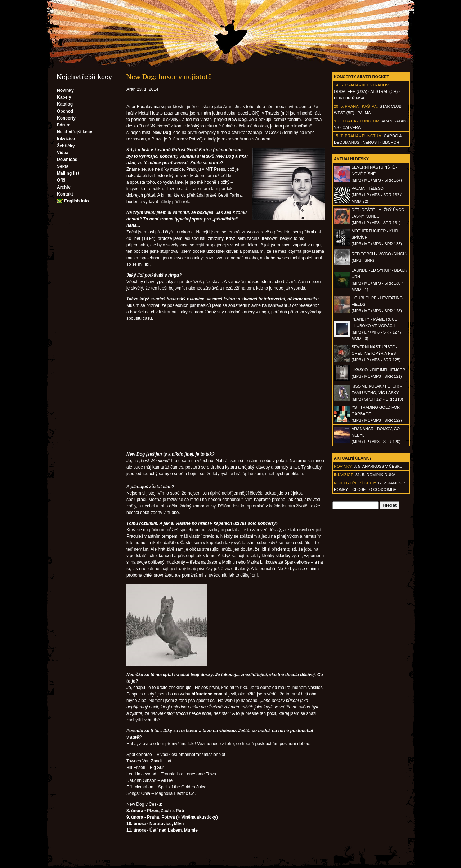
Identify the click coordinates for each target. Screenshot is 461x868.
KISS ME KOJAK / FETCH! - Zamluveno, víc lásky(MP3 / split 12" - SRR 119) (377, 393)
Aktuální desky (351, 159)
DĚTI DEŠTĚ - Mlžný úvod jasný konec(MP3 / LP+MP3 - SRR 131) (378, 216)
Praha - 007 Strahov (367, 85)
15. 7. (339, 136)
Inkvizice (66, 139)
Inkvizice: (344, 475)
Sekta (63, 166)
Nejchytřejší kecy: (355, 483)
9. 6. (338, 121)
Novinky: (343, 466)
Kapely (64, 97)
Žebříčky (66, 146)
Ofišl (62, 180)
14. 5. (339, 85)
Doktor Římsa (349, 98)
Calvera (352, 127)
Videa (63, 153)
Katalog (65, 104)
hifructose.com (207, 694)
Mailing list (68, 173)
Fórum (64, 125)
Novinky (65, 90)
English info (77, 201)
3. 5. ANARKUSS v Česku (378, 466)
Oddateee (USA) (351, 91)
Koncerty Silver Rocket (361, 77)
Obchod (65, 111)
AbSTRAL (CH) (384, 91)
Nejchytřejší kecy (75, 132)
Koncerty (66, 118)
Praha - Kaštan (361, 106)
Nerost (371, 142)
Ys (337, 127)
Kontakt (65, 194)
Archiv (64, 187)
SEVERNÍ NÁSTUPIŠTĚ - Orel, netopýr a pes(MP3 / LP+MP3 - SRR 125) (376, 353)
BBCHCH (391, 142)
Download (67, 160)
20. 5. (339, 106)
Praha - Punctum (361, 121)
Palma (364, 113)
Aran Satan (394, 121)
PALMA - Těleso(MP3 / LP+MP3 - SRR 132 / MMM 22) (376, 195)
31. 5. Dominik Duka (375, 475)
